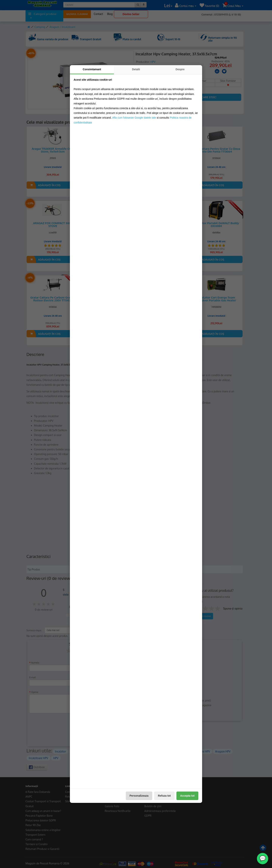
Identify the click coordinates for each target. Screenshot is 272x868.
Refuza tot (164, 796)
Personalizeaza (139, 796)
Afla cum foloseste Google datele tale (134, 118)
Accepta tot (187, 796)
